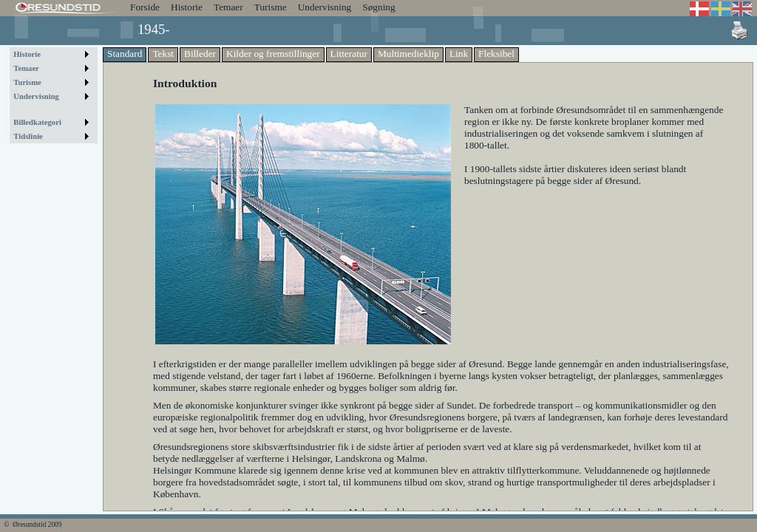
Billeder (200, 54)
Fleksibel (496, 54)
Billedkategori (37, 122)
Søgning (378, 7)
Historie (187, 7)
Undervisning (325, 7)
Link (459, 54)
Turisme (271, 7)
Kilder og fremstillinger (273, 54)
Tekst (163, 54)
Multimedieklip (408, 54)
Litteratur (349, 54)
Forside (145, 7)
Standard (125, 54)
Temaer (228, 7)
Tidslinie (28, 136)
